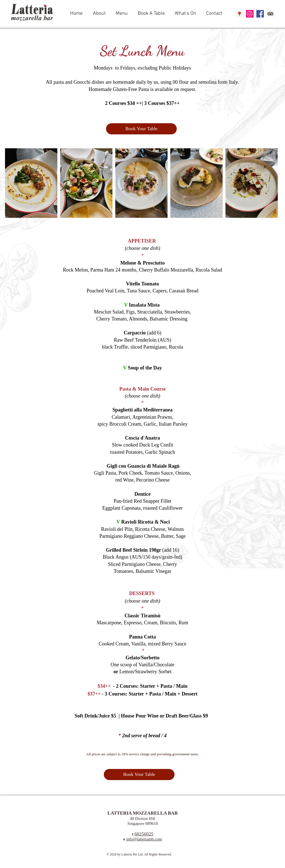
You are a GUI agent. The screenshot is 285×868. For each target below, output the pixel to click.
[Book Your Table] (141, 129)
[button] (123, 14)
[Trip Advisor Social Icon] (270, 14)
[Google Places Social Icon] (239, 14)
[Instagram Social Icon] (250, 14)
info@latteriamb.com (144, 839)
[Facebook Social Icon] (260, 14)
